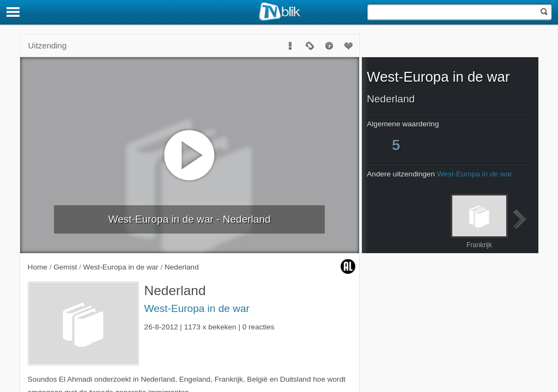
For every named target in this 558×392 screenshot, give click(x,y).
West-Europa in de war (197, 308)
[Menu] (14, 12)
